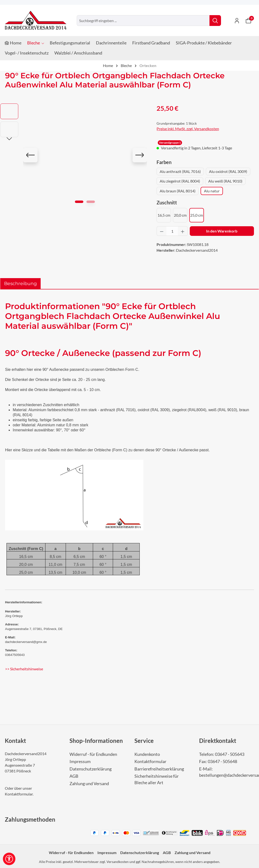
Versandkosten (118, 862)
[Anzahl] (172, 231)
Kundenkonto (147, 754)
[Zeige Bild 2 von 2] (91, 202)
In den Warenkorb (222, 231)
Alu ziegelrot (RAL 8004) (180, 181)
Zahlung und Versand (89, 784)
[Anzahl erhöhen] (183, 231)
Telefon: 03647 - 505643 (222, 754)
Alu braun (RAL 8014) (178, 191)
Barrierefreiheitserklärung (159, 769)
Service (144, 741)
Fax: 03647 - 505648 (218, 761)
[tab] (20, 284)
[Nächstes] (140, 155)
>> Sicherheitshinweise (24, 669)
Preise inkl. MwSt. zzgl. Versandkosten (188, 129)
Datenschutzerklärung (91, 769)
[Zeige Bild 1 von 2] (79, 202)
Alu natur (212, 191)
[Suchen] (215, 21)
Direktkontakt (218, 741)
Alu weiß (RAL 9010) (225, 181)
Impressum (80, 761)
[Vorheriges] (30, 155)
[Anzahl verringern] (162, 231)
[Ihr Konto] (237, 20)
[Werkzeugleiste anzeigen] (9, 859)
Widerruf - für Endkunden (93, 754)
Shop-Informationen (96, 741)
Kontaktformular (19, 794)
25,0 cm (197, 215)
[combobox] (143, 21)
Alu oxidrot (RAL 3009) (228, 171)
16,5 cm (164, 215)
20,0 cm (180, 215)
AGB (74, 776)
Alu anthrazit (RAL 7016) (180, 171)
